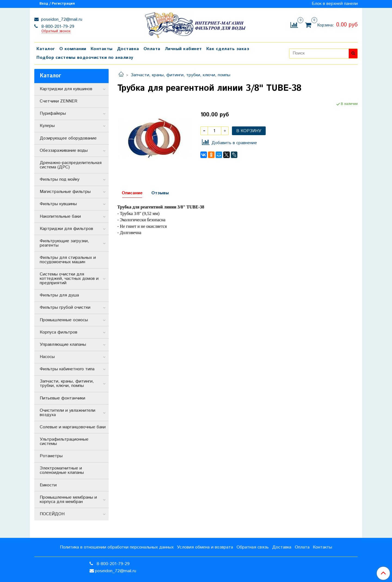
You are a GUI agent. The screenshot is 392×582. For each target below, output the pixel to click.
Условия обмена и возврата (205, 547)
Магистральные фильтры (65, 192)
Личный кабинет (183, 49)
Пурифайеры (53, 113)
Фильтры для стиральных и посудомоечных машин (68, 260)
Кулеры (47, 126)
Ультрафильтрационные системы (64, 442)
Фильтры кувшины (58, 204)
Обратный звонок (56, 31)
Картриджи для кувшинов (66, 89)
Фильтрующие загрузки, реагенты (64, 243)
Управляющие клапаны (63, 345)
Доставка (128, 49)
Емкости (48, 485)
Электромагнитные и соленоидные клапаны (62, 470)
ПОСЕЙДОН (52, 514)
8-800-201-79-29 (57, 27)
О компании (73, 49)
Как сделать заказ (228, 49)
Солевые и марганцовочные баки (73, 427)
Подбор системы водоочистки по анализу (85, 58)
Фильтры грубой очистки (65, 307)
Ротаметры (51, 456)
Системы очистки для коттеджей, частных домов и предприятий (69, 279)
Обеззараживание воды (64, 151)
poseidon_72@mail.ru (61, 19)
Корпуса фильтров (59, 332)
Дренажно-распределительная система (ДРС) (71, 165)
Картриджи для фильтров (66, 229)
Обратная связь (253, 547)
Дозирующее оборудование (68, 138)
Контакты (102, 49)
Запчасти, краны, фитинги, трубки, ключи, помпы (180, 75)
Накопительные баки (60, 216)
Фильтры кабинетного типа (67, 369)
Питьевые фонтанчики (62, 398)
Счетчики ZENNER (59, 101)
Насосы (47, 357)
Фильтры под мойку (60, 179)
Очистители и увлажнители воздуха (68, 413)
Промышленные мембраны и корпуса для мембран (68, 500)
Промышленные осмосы (64, 320)
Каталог (46, 49)
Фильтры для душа (59, 295)
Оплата (152, 49)
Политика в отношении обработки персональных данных (117, 547)
